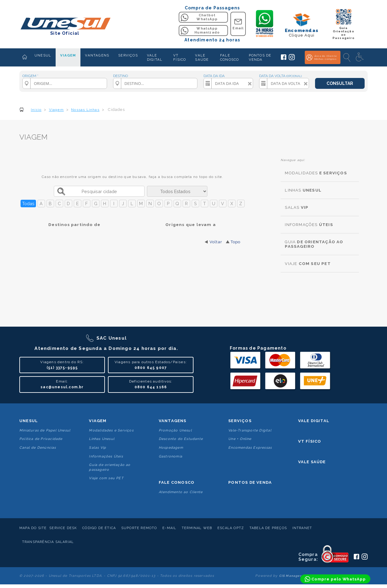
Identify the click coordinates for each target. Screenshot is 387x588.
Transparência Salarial (48, 542)
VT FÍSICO (180, 57)
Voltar (216, 242)
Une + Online (240, 439)
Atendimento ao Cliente (181, 492)
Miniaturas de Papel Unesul (45, 430)
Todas (28, 204)
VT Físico (310, 441)
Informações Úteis (106, 456)
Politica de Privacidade (41, 439)
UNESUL (43, 55)
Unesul (29, 421)
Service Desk (63, 528)
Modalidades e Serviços (111, 430)
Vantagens (173, 421)
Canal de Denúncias (38, 448)
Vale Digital (314, 421)
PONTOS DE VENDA (260, 57)
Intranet (302, 528)
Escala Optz (231, 528)
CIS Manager (290, 576)
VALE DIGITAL (155, 57)
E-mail (169, 528)
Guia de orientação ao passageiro (110, 467)
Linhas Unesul (102, 439)
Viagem (98, 421)
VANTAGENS (97, 55)
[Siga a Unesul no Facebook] (284, 59)
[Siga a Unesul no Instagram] (292, 59)
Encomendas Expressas (250, 448)
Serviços (240, 421)
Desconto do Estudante (181, 439)
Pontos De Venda (250, 482)
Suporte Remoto (139, 528)
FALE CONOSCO (229, 57)
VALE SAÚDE (202, 57)
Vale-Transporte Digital (250, 430)
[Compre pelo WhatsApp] (335, 579)
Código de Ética (99, 528)
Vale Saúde (312, 462)
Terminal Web (197, 528)
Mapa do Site (33, 528)
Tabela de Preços (268, 528)
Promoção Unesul (175, 430)
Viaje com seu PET (106, 478)
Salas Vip (98, 448)
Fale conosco (177, 482)
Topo (236, 242)
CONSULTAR (340, 83)
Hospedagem (171, 448)
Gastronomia (171, 456)
